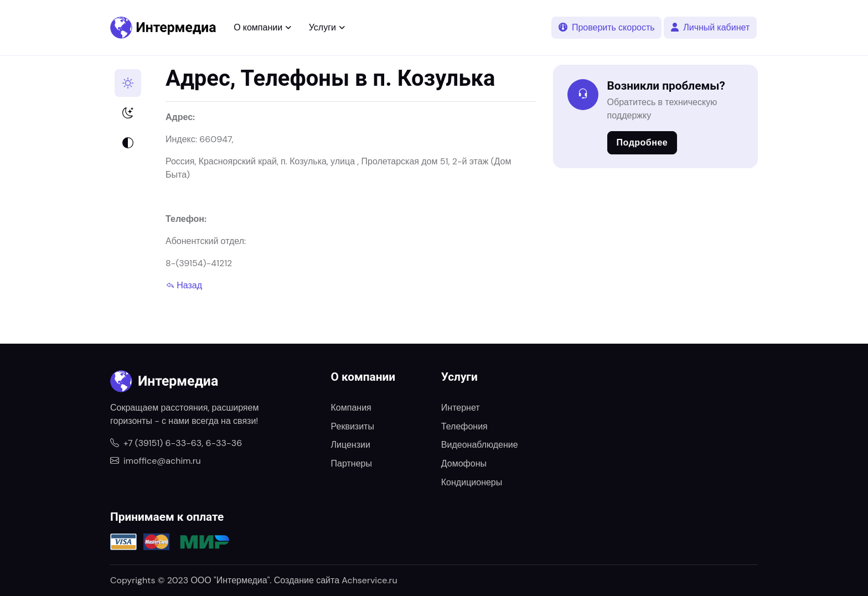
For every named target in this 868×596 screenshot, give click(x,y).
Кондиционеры (472, 482)
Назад (184, 285)
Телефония (464, 426)
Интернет (461, 408)
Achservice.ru (369, 580)
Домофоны (464, 463)
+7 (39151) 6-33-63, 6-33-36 (176, 443)
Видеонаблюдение (480, 445)
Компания (351, 408)
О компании (258, 27)
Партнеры (352, 463)
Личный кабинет (710, 27)
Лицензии (351, 445)
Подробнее (642, 142)
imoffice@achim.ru (156, 461)
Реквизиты (353, 426)
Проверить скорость (607, 27)
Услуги (322, 27)
